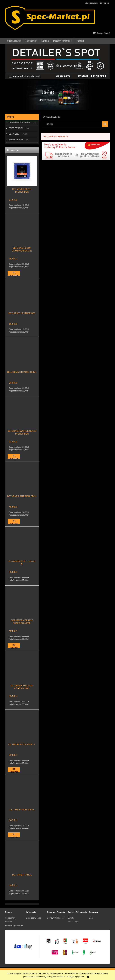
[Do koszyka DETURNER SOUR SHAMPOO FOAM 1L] (14, 273)
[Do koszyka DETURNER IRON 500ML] (14, 835)
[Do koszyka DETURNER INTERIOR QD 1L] (14, 521)
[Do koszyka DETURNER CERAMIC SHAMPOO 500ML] (14, 646)
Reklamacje (73, 922)
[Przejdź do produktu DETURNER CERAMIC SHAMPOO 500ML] (22, 608)
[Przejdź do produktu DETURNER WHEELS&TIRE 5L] (22, 549)
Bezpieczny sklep (34, 918)
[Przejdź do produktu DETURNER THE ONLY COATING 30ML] (22, 673)
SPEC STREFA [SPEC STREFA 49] (16, 128)
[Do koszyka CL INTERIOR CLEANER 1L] (14, 770)
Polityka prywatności (14, 925)
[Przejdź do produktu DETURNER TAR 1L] (22, 862)
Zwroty (71, 918)
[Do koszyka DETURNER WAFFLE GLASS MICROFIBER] (14, 456)
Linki (91, 918)
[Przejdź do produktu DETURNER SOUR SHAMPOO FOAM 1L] (22, 235)
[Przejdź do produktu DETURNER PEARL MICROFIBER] (22, 176)
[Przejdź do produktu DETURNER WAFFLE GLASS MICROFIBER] (22, 418)
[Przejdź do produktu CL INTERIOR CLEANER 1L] (22, 732)
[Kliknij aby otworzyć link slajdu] (57, 95)
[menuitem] (14, 41)
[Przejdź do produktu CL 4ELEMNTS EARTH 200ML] (22, 359)
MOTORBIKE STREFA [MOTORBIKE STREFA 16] (19, 122)
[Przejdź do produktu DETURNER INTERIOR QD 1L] (22, 484)
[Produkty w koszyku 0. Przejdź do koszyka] (102, 33)
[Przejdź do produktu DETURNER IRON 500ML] (22, 797)
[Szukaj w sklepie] (73, 124)
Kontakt (8, 922)
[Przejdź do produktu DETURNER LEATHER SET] (22, 301)
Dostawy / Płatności (55, 918)
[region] (57, 95)
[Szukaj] (105, 124)
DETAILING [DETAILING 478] (14, 134)
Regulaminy (10, 918)
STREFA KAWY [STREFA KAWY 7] (16, 140)
